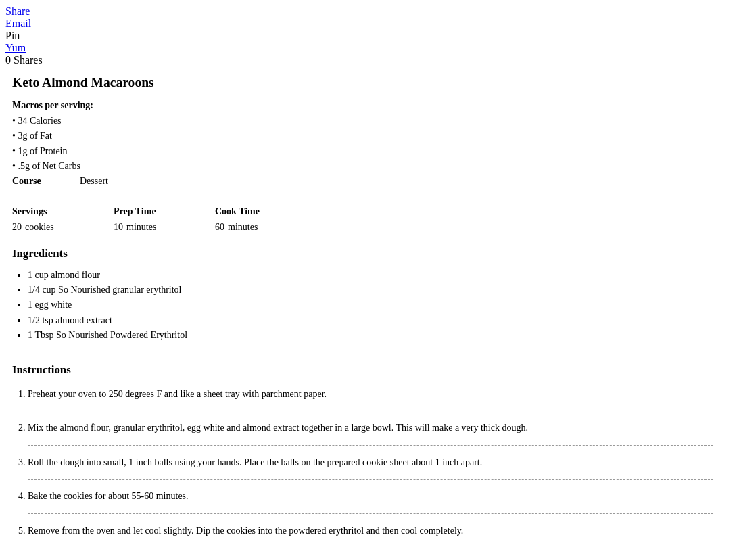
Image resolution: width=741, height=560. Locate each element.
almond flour (75, 275)
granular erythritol (148, 428)
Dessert (94, 181)
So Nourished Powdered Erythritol (122, 335)
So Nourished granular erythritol (120, 290)
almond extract (84, 320)
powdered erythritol (326, 531)
